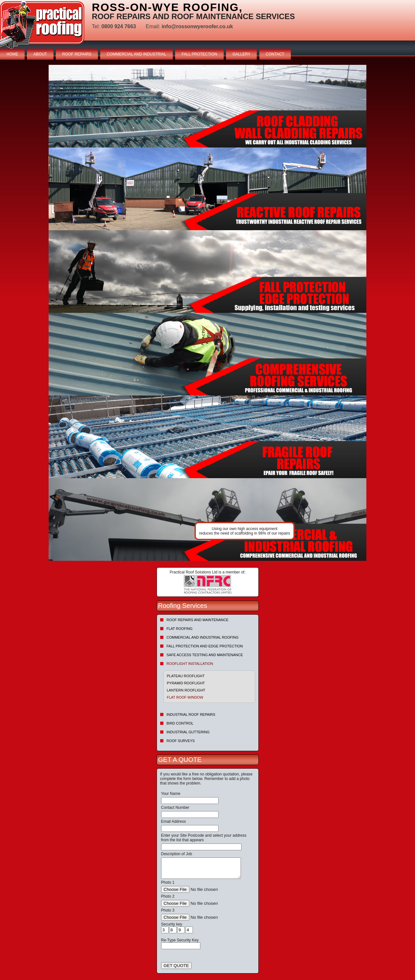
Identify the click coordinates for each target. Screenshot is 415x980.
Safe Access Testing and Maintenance (205, 655)
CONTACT (275, 54)
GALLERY (241, 54)
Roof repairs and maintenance (198, 620)
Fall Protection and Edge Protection (205, 646)
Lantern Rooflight (186, 690)
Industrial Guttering (188, 732)
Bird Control (180, 723)
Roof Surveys (181, 741)
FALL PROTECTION (199, 54)
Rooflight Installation (190, 664)
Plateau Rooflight (186, 676)
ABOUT (40, 54)
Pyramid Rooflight (186, 683)
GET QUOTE (176, 966)
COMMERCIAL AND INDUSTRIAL (136, 54)
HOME (12, 54)
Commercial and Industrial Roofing (203, 637)
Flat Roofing (180, 629)
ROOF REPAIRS (77, 54)
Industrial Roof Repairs (191, 714)
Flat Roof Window (185, 697)
